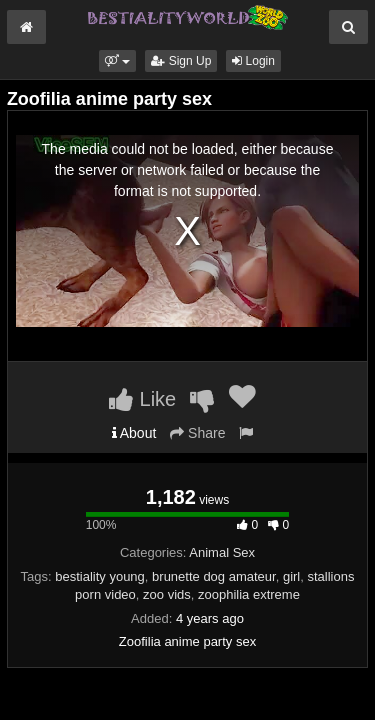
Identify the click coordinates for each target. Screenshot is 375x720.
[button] (117, 61)
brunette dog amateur (214, 576)
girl (291, 576)
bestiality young (100, 576)
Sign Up (181, 61)
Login (253, 61)
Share (197, 433)
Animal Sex (222, 552)
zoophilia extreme (249, 594)
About (134, 433)
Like (142, 399)
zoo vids (167, 594)
